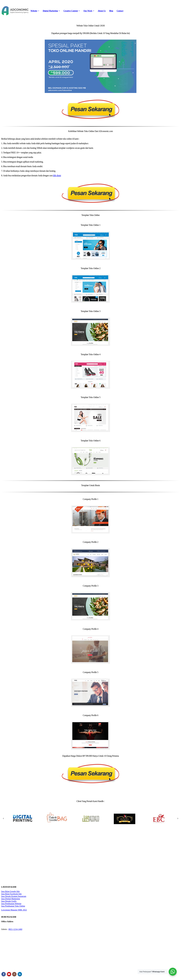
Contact (120, 11)
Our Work (88, 11)
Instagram (14, 974)
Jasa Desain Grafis (9, 901)
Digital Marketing (50, 11)
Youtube (9, 974)
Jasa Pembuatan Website (11, 904)
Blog (111, 11)
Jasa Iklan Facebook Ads (11, 894)
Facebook (4, 974)
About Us (102, 11)
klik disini (57, 176)
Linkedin (20, 974)
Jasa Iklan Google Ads (10, 891)
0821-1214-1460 (15, 929)
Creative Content (71, 11)
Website (34, 11)
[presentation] (3, 818)
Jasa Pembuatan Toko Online (13, 906)
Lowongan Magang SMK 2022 (14, 910)
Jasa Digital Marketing (11, 899)
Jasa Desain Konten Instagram (14, 896)
